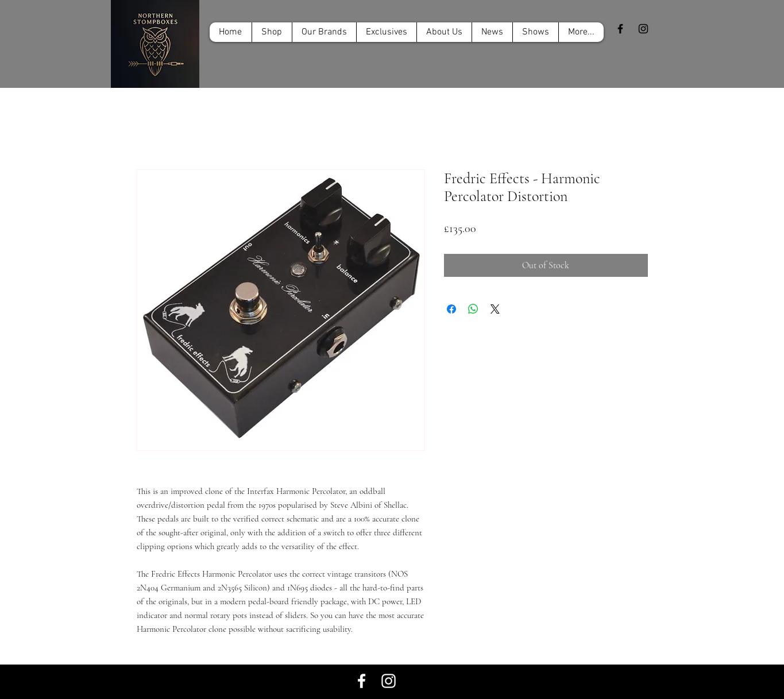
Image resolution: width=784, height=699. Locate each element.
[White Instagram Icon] (389, 681)
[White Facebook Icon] (362, 681)
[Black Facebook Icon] (620, 29)
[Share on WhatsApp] (473, 309)
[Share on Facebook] (451, 309)
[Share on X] (495, 309)
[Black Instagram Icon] (643, 29)
